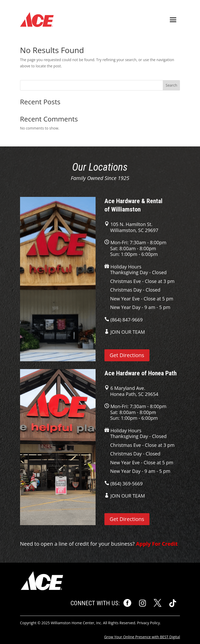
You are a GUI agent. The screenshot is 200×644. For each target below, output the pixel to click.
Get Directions (127, 355)
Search (171, 85)
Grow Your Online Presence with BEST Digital (142, 637)
